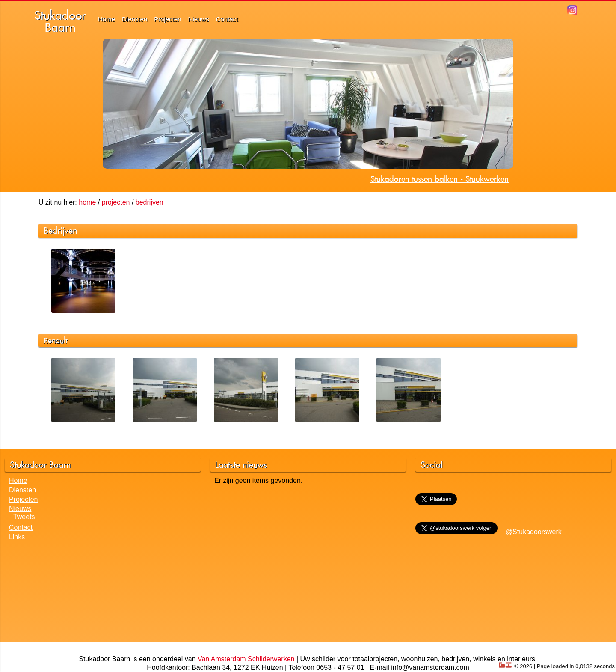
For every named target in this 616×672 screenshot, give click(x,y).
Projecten (167, 19)
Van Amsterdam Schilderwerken (246, 659)
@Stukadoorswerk (534, 532)
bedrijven (150, 202)
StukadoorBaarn (60, 21)
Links (17, 537)
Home (107, 19)
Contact (227, 19)
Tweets (24, 517)
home (87, 202)
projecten (116, 202)
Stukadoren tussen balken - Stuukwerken (440, 179)
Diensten (135, 19)
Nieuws (199, 19)
